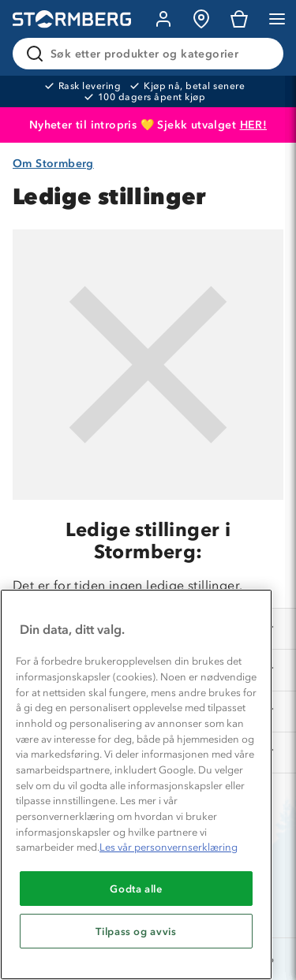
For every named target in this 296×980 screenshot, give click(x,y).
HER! (254, 125)
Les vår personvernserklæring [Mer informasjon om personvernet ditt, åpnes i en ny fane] (169, 847)
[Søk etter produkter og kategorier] (151, 54)
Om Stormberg (53, 164)
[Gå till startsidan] (72, 19)
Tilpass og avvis (136, 931)
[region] (136, 784)
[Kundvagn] (239, 19)
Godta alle (136, 889)
